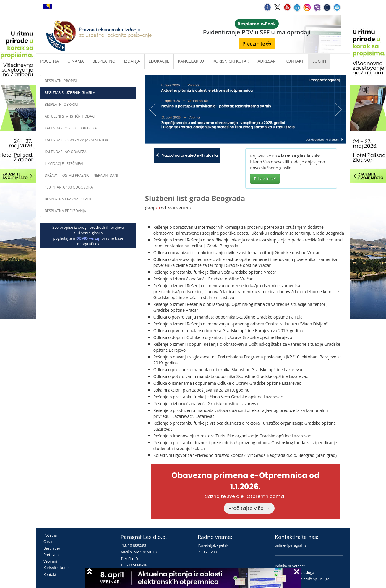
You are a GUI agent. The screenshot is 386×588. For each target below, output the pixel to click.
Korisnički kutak (56, 568)
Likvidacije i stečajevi (64, 164)
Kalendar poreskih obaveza (71, 128)
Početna (50, 61)
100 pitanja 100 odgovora (69, 187)
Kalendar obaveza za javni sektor (76, 140)
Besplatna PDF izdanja (65, 211)
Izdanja (132, 61)
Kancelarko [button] (191, 61)
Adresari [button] (267, 61)
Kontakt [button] (295, 61)
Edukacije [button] (159, 61)
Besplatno (104, 61)
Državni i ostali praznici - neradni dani (81, 175)
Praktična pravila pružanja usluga (302, 579)
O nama (76, 61)
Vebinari (50, 561)
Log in (319, 61)
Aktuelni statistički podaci (70, 116)
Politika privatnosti (290, 566)
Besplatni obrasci (61, 104)
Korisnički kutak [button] (231, 61)
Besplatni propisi (61, 81)
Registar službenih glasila (70, 93)
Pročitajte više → (249, 508)
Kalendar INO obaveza (66, 152)
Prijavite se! (265, 179)
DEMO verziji (88, 238)
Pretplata (51, 555)
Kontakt (50, 575)
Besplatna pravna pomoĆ (69, 199)
